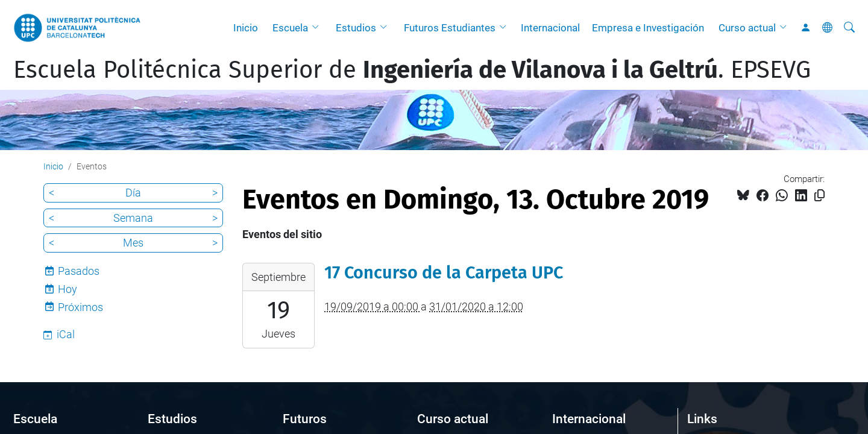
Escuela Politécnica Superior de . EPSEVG (412, 70)
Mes (133, 243)
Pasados (79, 271)
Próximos (80, 307)
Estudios (356, 28)
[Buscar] (849, 28)
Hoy (68, 289)
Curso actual (747, 28)
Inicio (246, 28)
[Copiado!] (819, 196)
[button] (318, 28)
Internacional (550, 28)
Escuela (290, 28)
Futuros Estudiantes (450, 28)
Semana (133, 218)
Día (133, 193)
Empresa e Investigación (648, 28)
